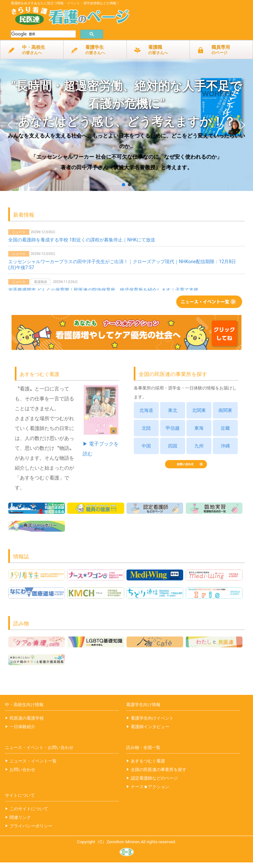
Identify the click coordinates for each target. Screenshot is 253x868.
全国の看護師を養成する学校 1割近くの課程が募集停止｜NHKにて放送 (82, 240)
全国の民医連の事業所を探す (159, 770)
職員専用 (221, 51)
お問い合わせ (22, 770)
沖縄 (225, 446)
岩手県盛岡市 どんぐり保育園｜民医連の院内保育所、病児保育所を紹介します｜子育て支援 (103, 290)
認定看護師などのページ (154, 778)
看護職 (158, 51)
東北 (173, 410)
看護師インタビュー (150, 727)
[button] (126, 125)
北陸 (146, 428)
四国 (173, 446)
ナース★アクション (150, 787)
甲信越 (173, 428)
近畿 (225, 428)
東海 (199, 428)
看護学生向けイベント (152, 718)
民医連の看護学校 (27, 718)
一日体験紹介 (22, 727)
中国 (146, 446)
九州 (199, 446)
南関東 (225, 410)
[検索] (43, 34)
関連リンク (20, 817)
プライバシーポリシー (31, 826)
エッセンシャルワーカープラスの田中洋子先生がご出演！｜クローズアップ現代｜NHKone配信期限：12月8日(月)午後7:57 (122, 264)
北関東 (199, 410)
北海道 (146, 410)
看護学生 (95, 51)
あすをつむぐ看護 (148, 761)
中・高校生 (32, 51)
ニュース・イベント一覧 (33, 761)
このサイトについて (29, 809)
